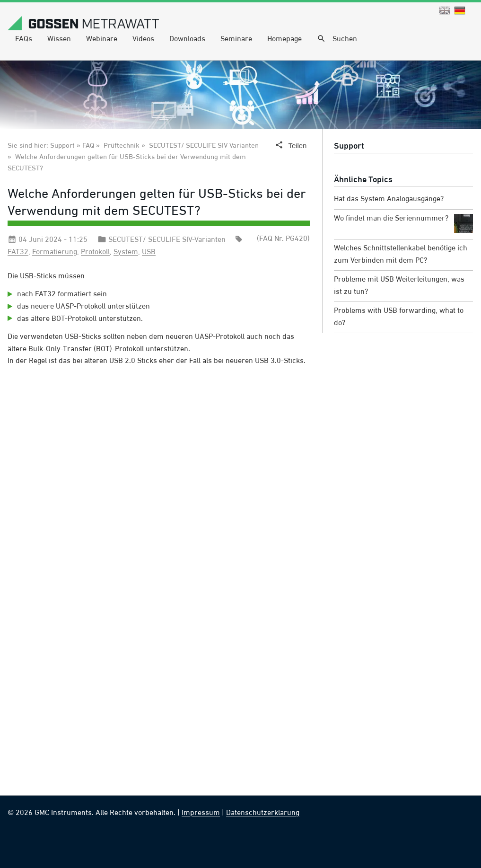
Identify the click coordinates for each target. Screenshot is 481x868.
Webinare (102, 39)
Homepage (284, 39)
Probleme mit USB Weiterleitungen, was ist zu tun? (399, 286)
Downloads (187, 39)
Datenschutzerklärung (263, 813)
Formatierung (55, 252)
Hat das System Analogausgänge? (389, 199)
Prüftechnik (122, 146)
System (126, 252)
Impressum (201, 813)
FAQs (24, 39)
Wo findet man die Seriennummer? (403, 223)
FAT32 (18, 252)
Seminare (236, 39)
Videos (143, 39)
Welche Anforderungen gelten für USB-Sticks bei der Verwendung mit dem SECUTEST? (157, 203)
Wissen (59, 39)
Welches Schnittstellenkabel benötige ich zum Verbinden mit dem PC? (401, 255)
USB (149, 252)
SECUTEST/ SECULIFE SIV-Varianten (204, 146)
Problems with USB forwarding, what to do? (399, 317)
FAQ (88, 146)
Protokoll (95, 252)
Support (349, 146)
